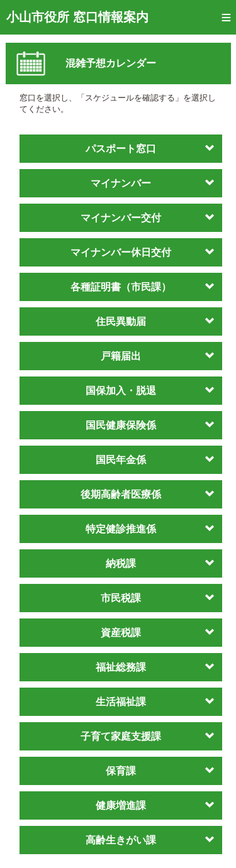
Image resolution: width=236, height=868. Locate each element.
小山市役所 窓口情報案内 (77, 17)
